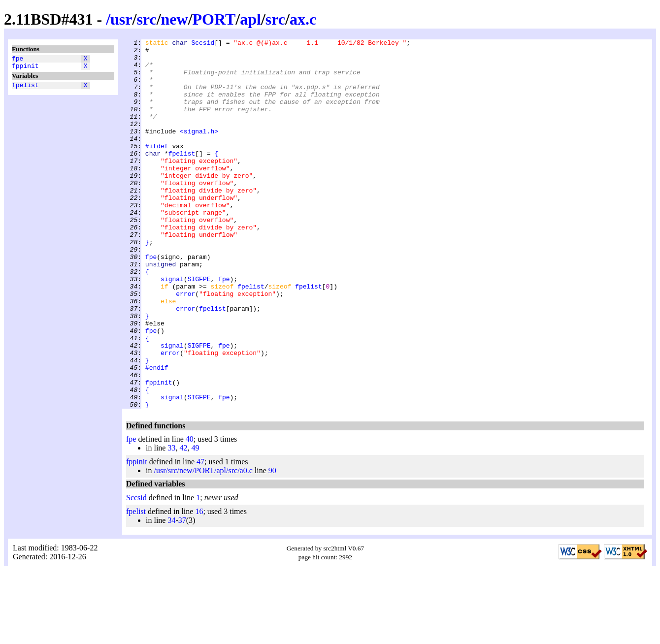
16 (199, 585)
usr (121, 19)
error (185, 345)
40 (190, 513)
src (146, 19)
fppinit (25, 68)
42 (183, 522)
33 (171, 522)
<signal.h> (199, 150)
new (175, 19)
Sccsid (203, 44)
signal (172, 327)
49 (195, 522)
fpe (17, 60)
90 (272, 544)
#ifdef (157, 168)
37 (182, 594)
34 (171, 594)
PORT (214, 19)
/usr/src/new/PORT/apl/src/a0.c (203, 544)
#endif (157, 434)
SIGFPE (199, 327)
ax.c (303, 19)
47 (200, 535)
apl (250, 19)
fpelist (25, 89)
